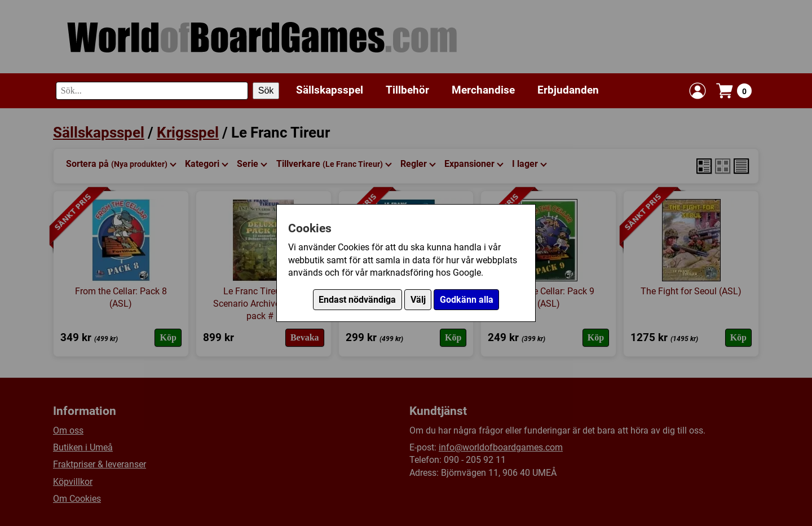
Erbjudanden (568, 90)
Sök (266, 90)
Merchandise (483, 90)
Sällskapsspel (330, 90)
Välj (418, 300)
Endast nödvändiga (357, 300)
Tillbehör (407, 90)
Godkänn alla (467, 300)
